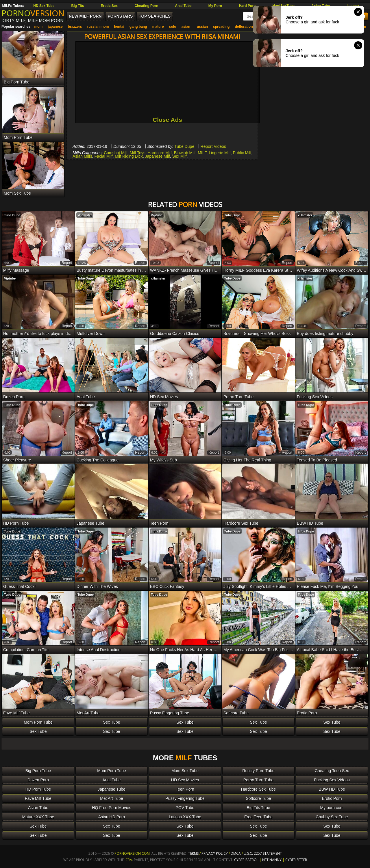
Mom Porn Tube (38, 722)
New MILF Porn (85, 16)
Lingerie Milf (220, 153)
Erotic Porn (332, 798)
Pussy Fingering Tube (185, 798)
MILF (202, 153)
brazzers (75, 27)
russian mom (98, 27)
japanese (55, 27)
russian (202, 27)
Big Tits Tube (259, 808)
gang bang (138, 27)
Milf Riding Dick (129, 156)
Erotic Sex (109, 6)
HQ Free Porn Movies (111, 808)
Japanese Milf (158, 156)
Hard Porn (247, 6)
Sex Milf (180, 156)
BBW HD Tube (332, 789)
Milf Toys (138, 153)
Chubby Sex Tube (332, 817)
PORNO (33, 13)
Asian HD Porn (112, 817)
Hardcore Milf (160, 153)
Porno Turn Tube (258, 780)
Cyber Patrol (246, 860)
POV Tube (185, 808)
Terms (193, 853)
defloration (244, 27)
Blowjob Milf (185, 153)
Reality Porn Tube (258, 771)
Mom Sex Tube (185, 771)
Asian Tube (38, 808)
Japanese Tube (112, 789)
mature (158, 27)
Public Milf (242, 153)
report (67, 263)
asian (186, 27)
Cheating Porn (146, 6)
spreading (221, 27)
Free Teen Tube (258, 817)
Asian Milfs (82, 156)
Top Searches (155, 16)
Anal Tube (183, 6)
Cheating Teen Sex (332, 771)
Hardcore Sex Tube (259, 789)
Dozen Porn (38, 780)
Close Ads (167, 120)
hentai (119, 27)
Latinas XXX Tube (185, 817)
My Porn (215, 6)
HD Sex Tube (44, 6)
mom (39, 27)
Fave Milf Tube (38, 798)
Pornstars (120, 16)
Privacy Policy (215, 853)
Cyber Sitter (296, 860)
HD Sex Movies (185, 780)
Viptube (157, 215)
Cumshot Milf (116, 153)
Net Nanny (272, 860)
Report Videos (213, 146)
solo (173, 27)
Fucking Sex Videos (332, 780)
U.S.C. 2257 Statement (263, 853)
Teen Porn (185, 789)
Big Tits (78, 6)
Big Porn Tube (38, 771)
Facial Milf (103, 156)
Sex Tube (111, 722)
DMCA (236, 853)
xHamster (85, 215)
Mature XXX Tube (38, 817)
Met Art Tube (111, 798)
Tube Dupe (184, 146)
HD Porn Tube (38, 789)
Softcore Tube (258, 798)
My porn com (332, 808)
